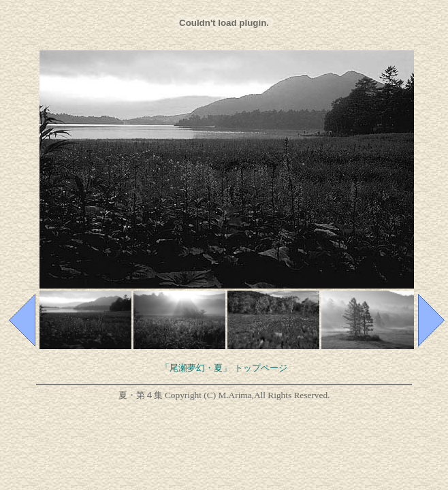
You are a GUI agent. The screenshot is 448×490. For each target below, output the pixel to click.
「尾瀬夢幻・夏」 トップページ (224, 368)
